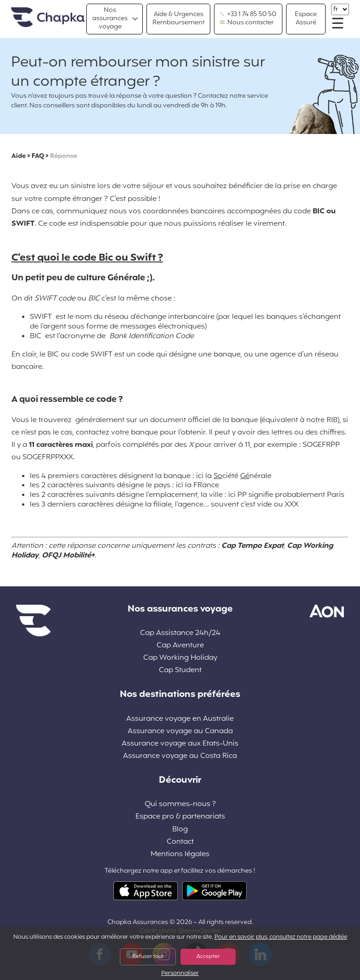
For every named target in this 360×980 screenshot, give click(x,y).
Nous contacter (247, 23)
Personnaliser (180, 974)
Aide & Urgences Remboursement (178, 19)
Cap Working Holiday (180, 658)
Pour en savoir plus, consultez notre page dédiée (281, 937)
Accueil (48, 18)
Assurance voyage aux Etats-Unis (180, 744)
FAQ (38, 156)
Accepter (208, 957)
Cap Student (180, 671)
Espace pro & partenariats (180, 817)
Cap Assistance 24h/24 (180, 633)
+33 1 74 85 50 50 (248, 15)
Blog (180, 830)
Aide (19, 156)
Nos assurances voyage (110, 19)
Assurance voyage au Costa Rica (180, 756)
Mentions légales (180, 855)
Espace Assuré (306, 19)
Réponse (64, 156)
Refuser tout (148, 957)
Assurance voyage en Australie (180, 719)
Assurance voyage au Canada (180, 732)
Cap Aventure (180, 646)
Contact (180, 842)
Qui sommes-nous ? (180, 805)
